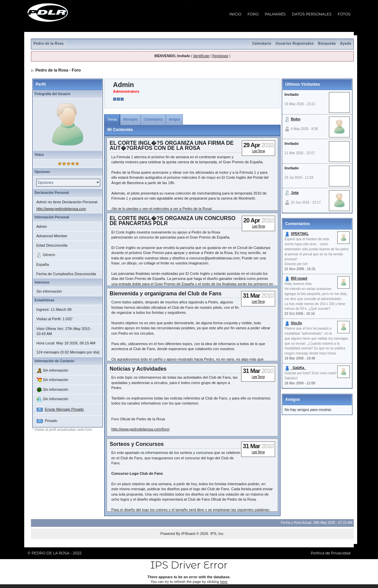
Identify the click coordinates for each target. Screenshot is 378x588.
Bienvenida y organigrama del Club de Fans (166, 293)
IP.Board (188, 534)
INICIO (235, 14)
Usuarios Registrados (295, 44)
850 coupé (299, 278)
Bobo (296, 119)
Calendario (262, 44)
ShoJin (296, 323)
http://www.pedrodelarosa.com (61, 209)
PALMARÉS (275, 14)
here (224, 582)
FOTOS (344, 14)
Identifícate (201, 56)
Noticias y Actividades (138, 369)
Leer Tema (258, 151)
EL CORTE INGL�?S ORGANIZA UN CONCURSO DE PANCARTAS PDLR (173, 221)
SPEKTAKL (300, 234)
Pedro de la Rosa (49, 44)
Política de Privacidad (331, 553)
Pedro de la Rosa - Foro (58, 70)
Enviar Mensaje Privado (64, 409)
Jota (295, 193)
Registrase (220, 56)
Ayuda (346, 44)
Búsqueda (327, 44)
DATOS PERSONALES (312, 14)
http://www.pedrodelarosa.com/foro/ (140, 429)
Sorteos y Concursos (137, 444)
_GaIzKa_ (298, 368)
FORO (253, 14)
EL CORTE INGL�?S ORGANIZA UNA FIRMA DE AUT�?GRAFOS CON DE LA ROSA (172, 145)
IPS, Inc (217, 534)
